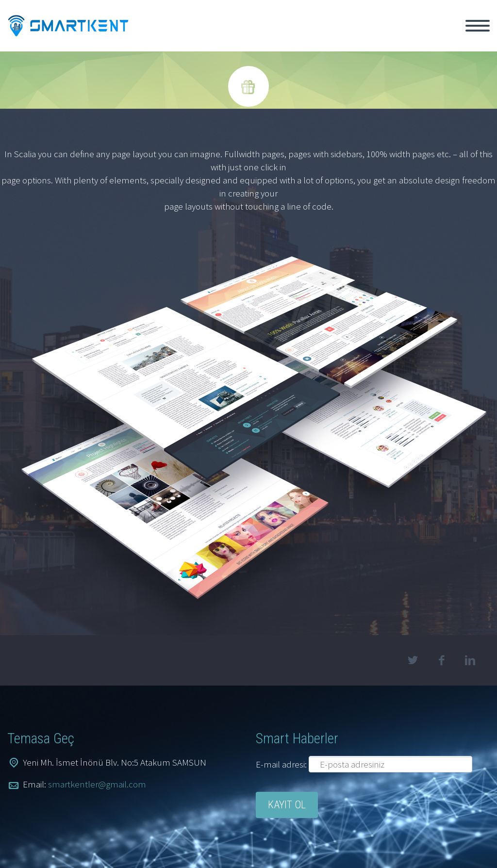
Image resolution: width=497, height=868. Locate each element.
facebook (442, 660)
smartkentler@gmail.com (97, 784)
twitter (413, 660)
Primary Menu (478, 26)
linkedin (470, 660)
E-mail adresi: (282, 764)
